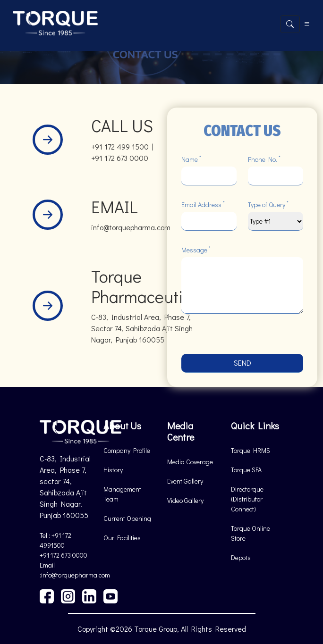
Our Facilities (122, 538)
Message (196, 250)
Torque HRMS (251, 450)
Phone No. (264, 159)
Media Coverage (190, 462)
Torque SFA (246, 470)
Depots (241, 557)
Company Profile (127, 450)
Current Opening (127, 518)
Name (191, 159)
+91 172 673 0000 (64, 555)
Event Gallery (185, 481)
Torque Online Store (251, 533)
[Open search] (290, 24)
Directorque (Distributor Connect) (247, 499)
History (113, 470)
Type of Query (268, 204)
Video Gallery (185, 500)
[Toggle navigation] (307, 24)
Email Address (203, 204)
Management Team (122, 494)
